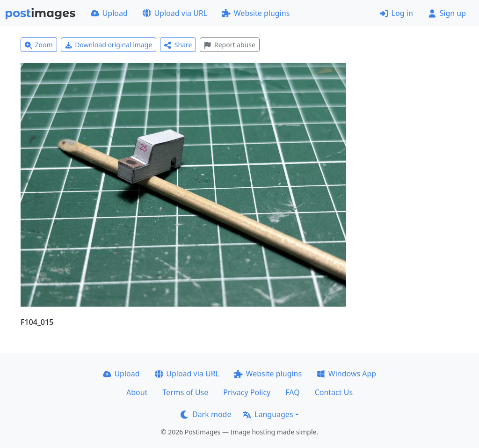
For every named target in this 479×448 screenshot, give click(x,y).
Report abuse (229, 45)
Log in (396, 13)
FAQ (292, 392)
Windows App (346, 374)
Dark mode (206, 414)
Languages (268, 414)
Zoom (39, 45)
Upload (109, 13)
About (137, 392)
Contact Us (334, 392)
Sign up (447, 13)
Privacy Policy (247, 392)
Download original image (109, 45)
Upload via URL (175, 13)
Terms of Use (185, 392)
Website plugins (256, 13)
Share (178, 45)
